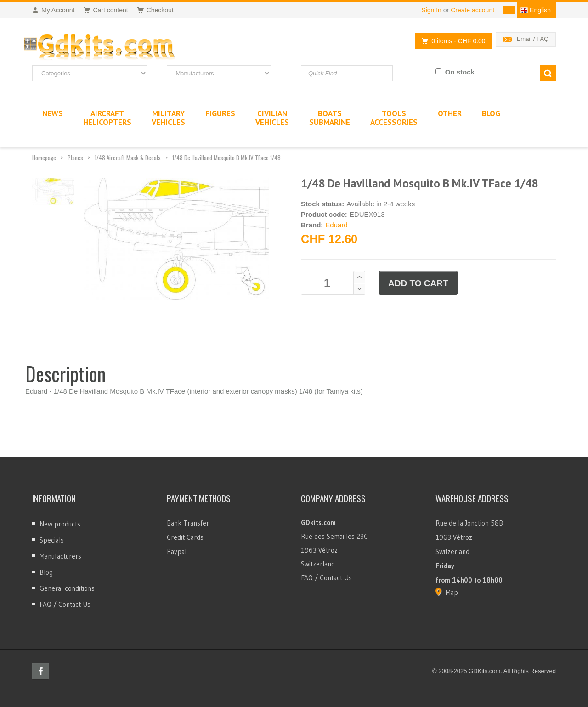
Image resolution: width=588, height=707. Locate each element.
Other (450, 113)
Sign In (431, 10)
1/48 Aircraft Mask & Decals (128, 158)
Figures (220, 113)
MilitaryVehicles (168, 118)
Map (452, 592)
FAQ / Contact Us (65, 604)
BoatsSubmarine (330, 118)
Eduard (336, 225)
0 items (451, 41)
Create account (472, 10)
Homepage (44, 158)
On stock (460, 72)
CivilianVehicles (272, 118)
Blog (46, 572)
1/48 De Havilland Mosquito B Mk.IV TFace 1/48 (226, 158)
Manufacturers (60, 556)
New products (60, 524)
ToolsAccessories (394, 118)
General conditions (67, 588)
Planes (75, 158)
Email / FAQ (533, 39)
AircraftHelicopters (107, 118)
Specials (52, 540)
